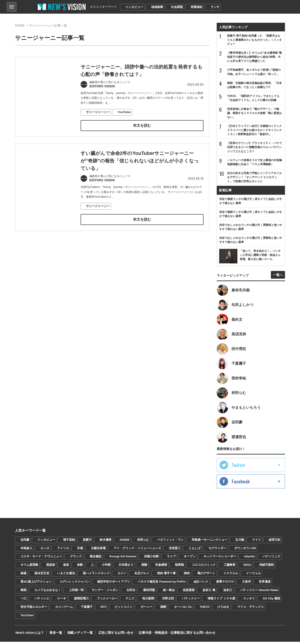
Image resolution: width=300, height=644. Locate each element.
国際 (144, 567)
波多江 (228, 592)
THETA (205, 609)
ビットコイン (124, 609)
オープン (190, 559)
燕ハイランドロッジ (96, 575)
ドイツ (256, 542)
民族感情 (161, 567)
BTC (104, 609)
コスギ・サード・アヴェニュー (41, 559)
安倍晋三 (175, 550)
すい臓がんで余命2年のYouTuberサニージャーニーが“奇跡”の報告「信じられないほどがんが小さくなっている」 (140, 161)
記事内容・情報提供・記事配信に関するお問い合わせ (174, 635)
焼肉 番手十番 (166, 575)
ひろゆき (223, 609)
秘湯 (23, 575)
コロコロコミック (204, 567)
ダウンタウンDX (245, 550)
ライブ (171, 559)
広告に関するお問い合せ (114, 635)
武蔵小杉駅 (151, 559)
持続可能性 (267, 567)
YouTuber (124, 112)
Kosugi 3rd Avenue (123, 559)
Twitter (239, 467)
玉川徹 (240, 542)
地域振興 (157, 7)
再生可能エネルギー (34, 609)
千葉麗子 (87, 609)
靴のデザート (206, 575)
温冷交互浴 (42, 575)
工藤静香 (229, 567)
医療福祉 (197, 7)
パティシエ (42, 601)
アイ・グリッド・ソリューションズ (137, 550)
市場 (80, 550)
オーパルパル (183, 609)
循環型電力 (81, 601)
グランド (76, 559)
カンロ (45, 550)
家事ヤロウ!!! (225, 584)
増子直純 (69, 542)
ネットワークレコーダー (220, 559)
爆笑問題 (149, 592)
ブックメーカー (107, 601)
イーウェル (253, 575)
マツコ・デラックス (250, 609)
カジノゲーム (64, 609)
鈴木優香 (106, 542)
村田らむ (143, 542)
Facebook (241, 484)
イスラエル (231, 575)
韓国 (23, 592)
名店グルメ (142, 575)
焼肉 (187, 575)
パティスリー (191, 601)
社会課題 (177, 7)
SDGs (247, 567)
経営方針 (275, 542)
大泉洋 (246, 584)
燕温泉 (51, 567)
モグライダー (217, 550)
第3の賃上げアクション (36, 584)
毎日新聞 (148, 601)
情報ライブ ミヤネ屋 (221, 601)
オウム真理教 (29, 567)
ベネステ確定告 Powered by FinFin (162, 584)
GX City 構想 (272, 601)
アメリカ (63, 550)
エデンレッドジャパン (74, 584)
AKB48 (124, 542)
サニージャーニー (98, 112)
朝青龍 (179, 567)
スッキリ (249, 601)
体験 (80, 567)
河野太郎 (168, 601)
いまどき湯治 (66, 575)
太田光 (131, 592)
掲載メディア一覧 (79, 635)
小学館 (106, 567)
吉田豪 (25, 542)
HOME (20, 25)
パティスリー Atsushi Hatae (259, 592)
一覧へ (278, 276)
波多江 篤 (209, 592)
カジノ (122, 575)
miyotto (249, 559)
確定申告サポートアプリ (113, 584)
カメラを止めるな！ (48, 592)
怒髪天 (87, 542)
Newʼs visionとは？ (29, 635)
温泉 (66, 567)
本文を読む (142, 126)
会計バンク (201, 584)
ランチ (215, 7)
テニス (130, 601)
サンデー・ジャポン (105, 592)
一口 (23, 601)
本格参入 (26, 550)
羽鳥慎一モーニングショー (209, 542)
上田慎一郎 (76, 592)
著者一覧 (55, 635)
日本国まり (126, 567)
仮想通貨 (189, 592)
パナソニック (272, 559)
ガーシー (146, 609)
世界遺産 (265, 584)
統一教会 (169, 592)
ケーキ (62, 601)
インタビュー (134, 7)
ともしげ (195, 550)
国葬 (163, 609)
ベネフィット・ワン (170, 542)
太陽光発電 (98, 550)
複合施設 (96, 559)
